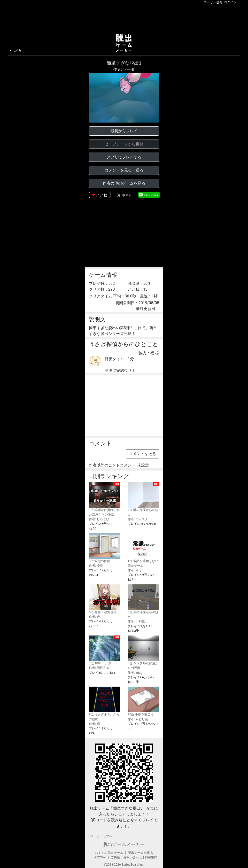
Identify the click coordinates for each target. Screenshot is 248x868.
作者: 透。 (96, 617)
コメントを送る (142, 454)
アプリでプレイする (124, 157)
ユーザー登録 (213, 2)
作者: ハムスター (139, 519)
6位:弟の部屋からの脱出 (143, 601)
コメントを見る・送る (124, 170)
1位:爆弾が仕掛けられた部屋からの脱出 (105, 499)
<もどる (16, 50)
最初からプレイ (124, 131)
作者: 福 (94, 724)
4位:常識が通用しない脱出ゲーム (143, 550)
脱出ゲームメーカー (124, 844)
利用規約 (151, 857)
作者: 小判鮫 (136, 621)
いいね (101, 195)
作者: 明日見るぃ (101, 668)
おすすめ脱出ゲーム (109, 853)
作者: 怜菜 (96, 566)
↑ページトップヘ (101, 836)
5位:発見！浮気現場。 (105, 599)
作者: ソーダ (124, 69)
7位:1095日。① (105, 650)
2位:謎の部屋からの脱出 (143, 499)
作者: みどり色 (138, 719)
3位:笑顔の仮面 (105, 548)
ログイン (230, 2)
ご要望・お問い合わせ (126, 857)
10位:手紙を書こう (143, 701)
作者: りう (135, 570)
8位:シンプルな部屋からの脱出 (143, 653)
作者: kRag (135, 673)
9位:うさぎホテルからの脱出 (105, 704)
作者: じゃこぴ (99, 519)
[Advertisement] (124, 18)
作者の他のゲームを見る (124, 183)
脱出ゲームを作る (140, 853)
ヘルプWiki (98, 857)
